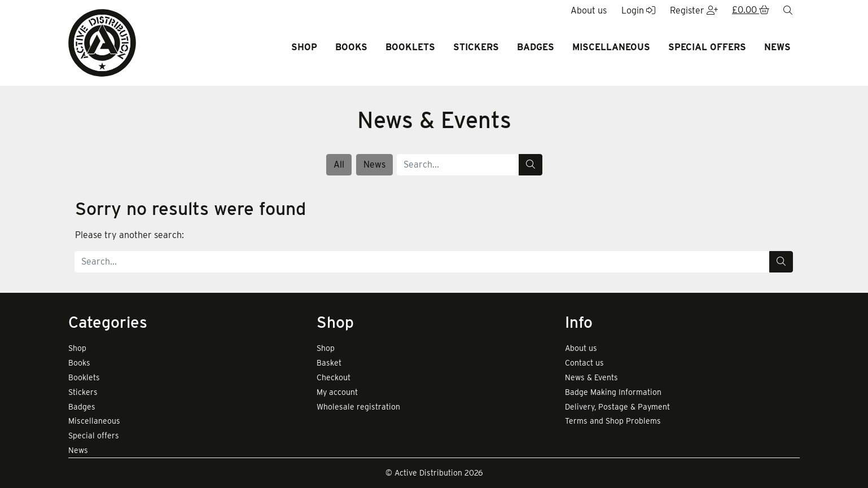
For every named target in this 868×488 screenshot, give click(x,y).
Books (351, 47)
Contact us (584, 363)
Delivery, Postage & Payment (617, 407)
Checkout (334, 377)
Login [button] (638, 10)
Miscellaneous (611, 47)
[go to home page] (102, 42)
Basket (329, 363)
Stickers (476, 47)
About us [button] (589, 10)
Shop (304, 47)
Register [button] (694, 10)
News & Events (591, 377)
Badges (536, 47)
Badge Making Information (613, 392)
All (339, 164)
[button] (751, 11)
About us (581, 348)
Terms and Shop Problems (613, 421)
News (777, 47)
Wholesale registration (358, 407)
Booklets (410, 47)
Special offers (707, 47)
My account (337, 392)
